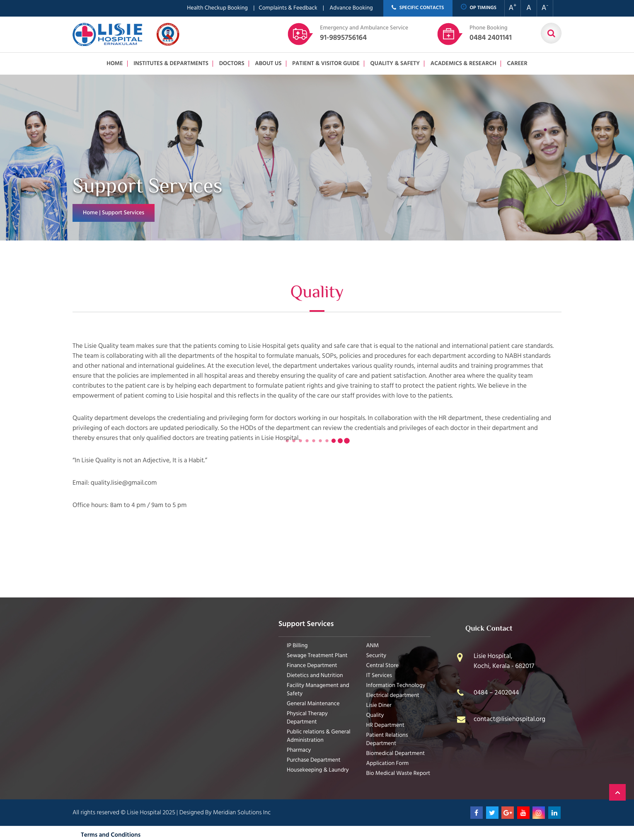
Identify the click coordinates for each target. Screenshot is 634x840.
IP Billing (297, 646)
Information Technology (396, 686)
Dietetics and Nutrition (315, 676)
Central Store (383, 666)
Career (517, 64)
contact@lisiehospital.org (509, 719)
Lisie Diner (379, 705)
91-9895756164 (364, 34)
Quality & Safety (395, 64)
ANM (373, 646)
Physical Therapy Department (307, 718)
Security (376, 656)
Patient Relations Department (387, 739)
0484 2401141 (491, 34)
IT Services (379, 676)
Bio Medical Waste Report (398, 773)
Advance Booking (351, 8)
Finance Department (312, 666)
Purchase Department (314, 760)
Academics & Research (463, 64)
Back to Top (617, 792)
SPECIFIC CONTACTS (418, 8)
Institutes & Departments (171, 64)
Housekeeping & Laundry (318, 770)
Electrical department (393, 696)
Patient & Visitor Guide (326, 64)
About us (268, 64)
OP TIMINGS (479, 8)
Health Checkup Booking (217, 8)
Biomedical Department (396, 754)
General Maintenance (313, 704)
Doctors (232, 64)
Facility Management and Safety (318, 690)
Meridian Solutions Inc (242, 812)
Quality (375, 715)
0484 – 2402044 (496, 693)
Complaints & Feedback (288, 8)
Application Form (388, 764)
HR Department (385, 725)
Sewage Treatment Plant (317, 656)
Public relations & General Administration (319, 736)
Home (115, 64)
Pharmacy (299, 750)
